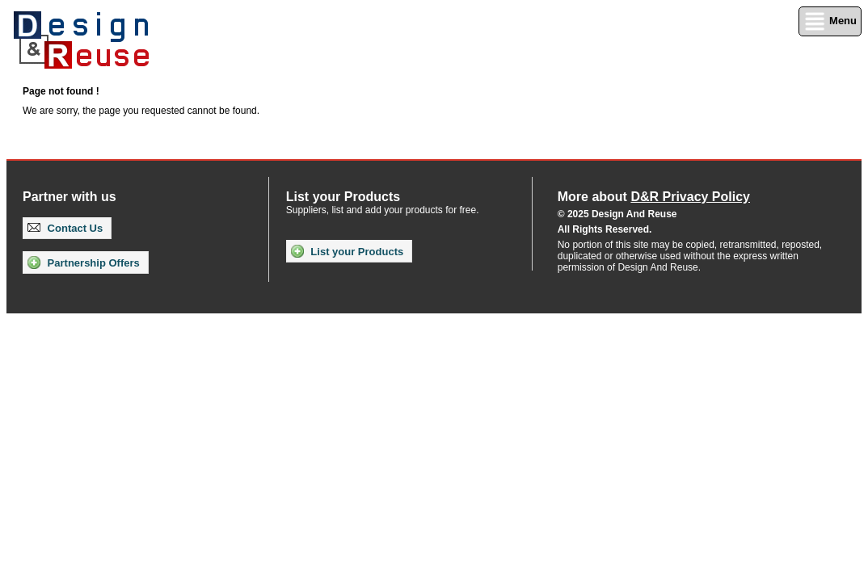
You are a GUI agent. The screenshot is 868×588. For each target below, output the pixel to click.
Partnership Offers (84, 262)
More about (654, 197)
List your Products (347, 251)
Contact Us (65, 228)
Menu (830, 21)
